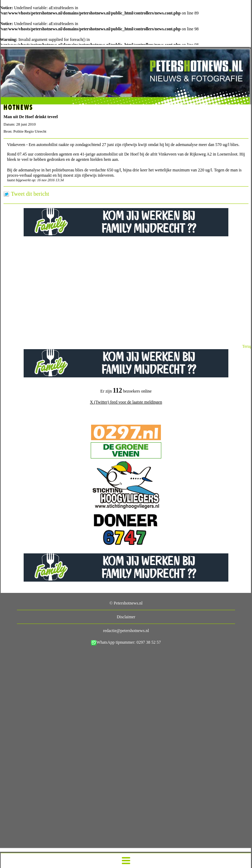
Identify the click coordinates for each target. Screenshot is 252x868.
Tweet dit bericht (30, 194)
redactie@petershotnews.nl (126, 631)
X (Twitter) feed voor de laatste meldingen (126, 402)
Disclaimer (126, 617)
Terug (247, 346)
